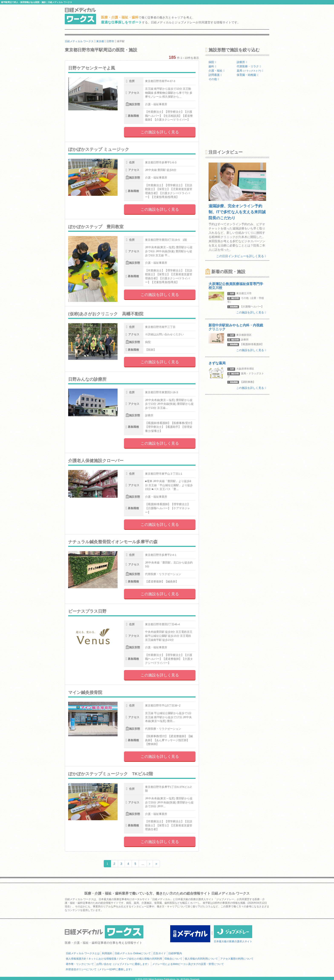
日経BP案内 (175, 953)
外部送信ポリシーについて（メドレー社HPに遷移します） (100, 969)
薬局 (250, 71)
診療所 (242, 62)
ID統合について (173, 959)
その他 (214, 79)
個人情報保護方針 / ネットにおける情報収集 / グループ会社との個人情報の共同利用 (114, 959)
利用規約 (107, 953)
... (143, 864)
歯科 (212, 66)
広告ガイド (160, 953)
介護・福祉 (217, 71)
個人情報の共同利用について (201, 959)
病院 (212, 62)
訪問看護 (215, 75)
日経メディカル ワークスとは (83, 953)
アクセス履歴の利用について (237, 959)
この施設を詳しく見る (160, 132)
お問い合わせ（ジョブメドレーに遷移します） (123, 964)
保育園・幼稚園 (247, 75)
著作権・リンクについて (80, 964)
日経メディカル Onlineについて (133, 953)
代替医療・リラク (249, 66)
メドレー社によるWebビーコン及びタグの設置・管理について (188, 964)
